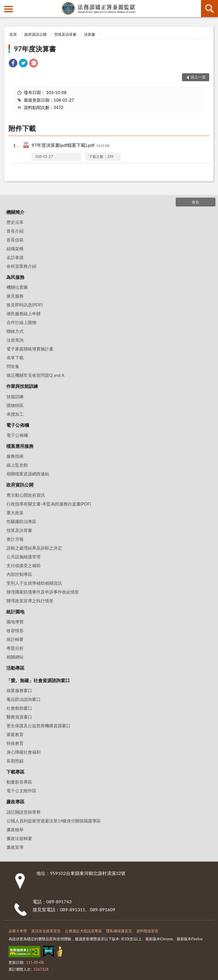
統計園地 (15, 612)
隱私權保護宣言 (119, 931)
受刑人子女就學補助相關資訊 (34, 583)
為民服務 (15, 277)
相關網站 (15, 657)
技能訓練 (15, 396)
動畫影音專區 (19, 782)
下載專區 (15, 772)
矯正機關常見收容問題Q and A (35, 375)
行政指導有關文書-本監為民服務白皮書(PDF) (49, 504)
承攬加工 (15, 414)
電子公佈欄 (18, 425)
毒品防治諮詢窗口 (24, 699)
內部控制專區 (19, 574)
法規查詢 (15, 340)
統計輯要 (15, 639)
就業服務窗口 (19, 690)
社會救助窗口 (19, 708)
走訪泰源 (15, 257)
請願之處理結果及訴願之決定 (34, 548)
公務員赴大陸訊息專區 (83, 931)
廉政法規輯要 (19, 838)
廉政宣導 (15, 847)
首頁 (13, 34)
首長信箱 (15, 240)
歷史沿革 (15, 222)
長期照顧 (15, 761)
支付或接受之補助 (24, 565)
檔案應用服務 (20, 446)
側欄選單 (9, 9)
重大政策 (15, 513)
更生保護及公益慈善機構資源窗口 (38, 726)
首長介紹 (15, 231)
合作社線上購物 (21, 322)
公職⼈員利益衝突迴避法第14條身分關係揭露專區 (54, 821)
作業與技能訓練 (22, 386)
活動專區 (15, 668)
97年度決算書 (35, 49)
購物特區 (15, 405)
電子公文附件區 (21, 791)
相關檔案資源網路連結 (28, 474)
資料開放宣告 (147, 931)
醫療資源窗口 (19, 717)
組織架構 (15, 248)
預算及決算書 (65, 34)
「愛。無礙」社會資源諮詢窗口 (38, 680)
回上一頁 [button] (198, 77)
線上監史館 (17, 465)
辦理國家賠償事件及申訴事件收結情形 (43, 592)
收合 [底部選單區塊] (196, 202)
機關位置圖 (17, 287)
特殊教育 (15, 743)
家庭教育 (15, 734)
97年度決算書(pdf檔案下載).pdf (71, 146)
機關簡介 (15, 212)
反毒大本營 (18, 931)
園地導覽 (15, 622)
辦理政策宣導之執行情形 (30, 601)
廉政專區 (15, 802)
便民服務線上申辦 (24, 314)
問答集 (13, 366)
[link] (13, 64)
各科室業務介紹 (21, 266)
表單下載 (15, 358)
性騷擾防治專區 (21, 521)
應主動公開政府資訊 (26, 495)
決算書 (90, 34)
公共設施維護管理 (24, 557)
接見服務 (15, 296)
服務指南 (15, 456)
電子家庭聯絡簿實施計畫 (30, 349)
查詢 (209, 9)
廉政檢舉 (15, 829)
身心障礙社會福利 (24, 752)
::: (5, 4)
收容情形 (15, 630)
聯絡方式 (15, 331)
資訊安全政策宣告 (46, 931)
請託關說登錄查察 (24, 812)
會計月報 (15, 539)
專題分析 (15, 648)
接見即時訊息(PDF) (25, 305)
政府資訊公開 (35, 34)
